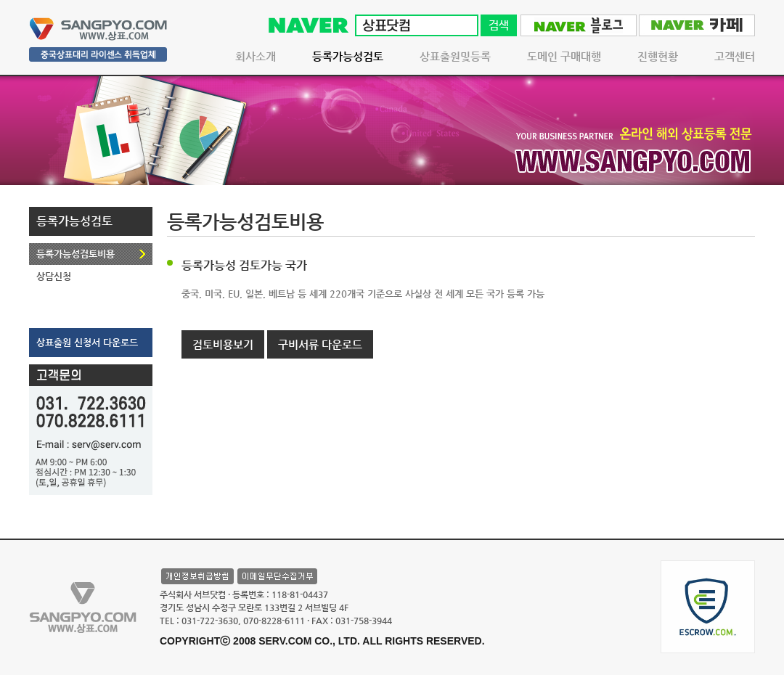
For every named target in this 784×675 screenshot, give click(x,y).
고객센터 (735, 56)
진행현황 (658, 56)
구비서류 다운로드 (320, 344)
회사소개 (256, 56)
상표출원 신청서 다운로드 (87, 342)
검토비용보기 (223, 344)
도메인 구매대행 (564, 56)
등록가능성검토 (348, 56)
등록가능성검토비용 (75, 254)
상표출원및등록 (455, 56)
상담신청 (54, 276)
